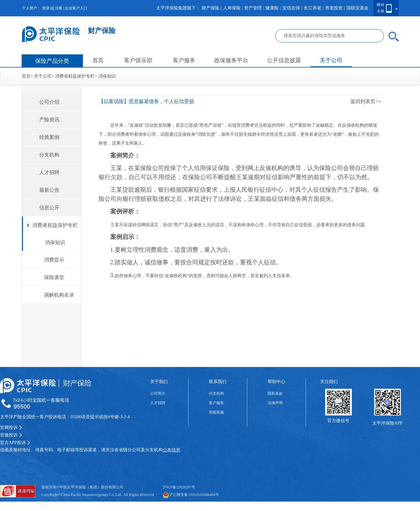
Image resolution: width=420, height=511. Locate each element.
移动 (380, 5)
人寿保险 (232, 8)
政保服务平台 (231, 60)
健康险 (272, 8)
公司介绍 (49, 102)
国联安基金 (357, 8)
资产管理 (253, 8)
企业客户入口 (76, 8)
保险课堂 (54, 277)
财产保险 (210, 8)
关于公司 (331, 60)
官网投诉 (11, 428)
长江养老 (313, 8)
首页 (98, 60)
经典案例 (49, 137)
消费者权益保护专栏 (75, 76)
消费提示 (54, 260)
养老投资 (334, 8)
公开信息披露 (284, 60)
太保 (380, 11)
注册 (58, 8)
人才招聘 (49, 172)
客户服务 (184, 60)
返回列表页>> (366, 101)
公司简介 (158, 393)
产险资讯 (49, 120)
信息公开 (49, 208)
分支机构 (49, 155)
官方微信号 (338, 421)
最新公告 (49, 190)
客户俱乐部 (138, 60)
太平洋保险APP (387, 423)
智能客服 (216, 412)
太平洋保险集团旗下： (178, 8)
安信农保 (291, 8)
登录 (46, 8)
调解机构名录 (59, 295)
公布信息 (172, 450)
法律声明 (275, 403)
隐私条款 (275, 393)
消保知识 (107, 76)
